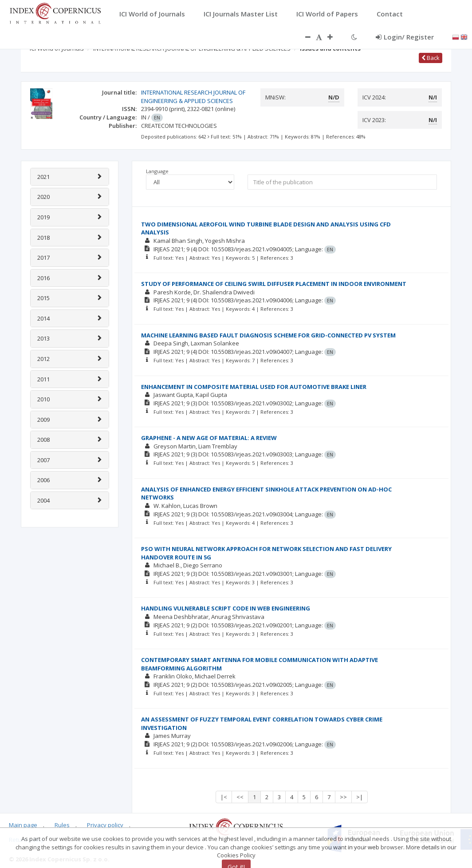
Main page (23, 825)
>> (343, 797)
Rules (62, 825)
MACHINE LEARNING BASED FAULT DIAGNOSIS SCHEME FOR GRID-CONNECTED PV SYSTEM (268, 335)
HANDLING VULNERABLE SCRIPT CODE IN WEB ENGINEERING (226, 608)
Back (431, 58)
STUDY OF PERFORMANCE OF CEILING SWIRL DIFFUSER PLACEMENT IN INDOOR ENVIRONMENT (274, 284)
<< (240, 797)
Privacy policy (105, 825)
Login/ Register (405, 37)
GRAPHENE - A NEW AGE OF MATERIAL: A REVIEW (209, 438)
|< (224, 797)
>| (360, 797)
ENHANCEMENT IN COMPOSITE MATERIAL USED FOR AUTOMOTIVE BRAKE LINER (254, 387)
